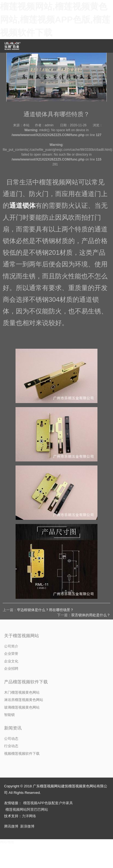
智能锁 (9, 715)
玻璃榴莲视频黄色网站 (22, 707)
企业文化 (11, 661)
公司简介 (11, 646)
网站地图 (7, 842)
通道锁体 (22, 205)
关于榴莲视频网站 (22, 636)
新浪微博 (27, 826)
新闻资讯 (13, 728)
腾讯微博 (11, 826)
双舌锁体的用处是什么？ (91, 615)
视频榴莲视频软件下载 (22, 754)
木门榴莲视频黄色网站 (22, 692)
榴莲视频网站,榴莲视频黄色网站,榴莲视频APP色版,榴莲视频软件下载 (55, 20)
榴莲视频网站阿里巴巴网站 (27, 809)
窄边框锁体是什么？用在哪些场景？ (45, 610)
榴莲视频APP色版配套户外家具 (48, 803)
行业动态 (11, 746)
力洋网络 (29, 816)
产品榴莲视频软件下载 (26, 682)
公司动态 (11, 739)
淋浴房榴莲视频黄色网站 (24, 700)
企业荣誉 (11, 654)
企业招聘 (11, 669)
